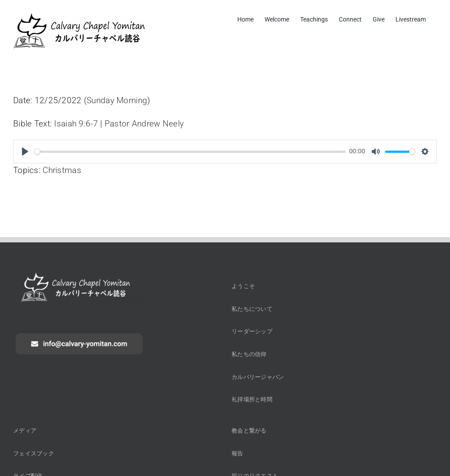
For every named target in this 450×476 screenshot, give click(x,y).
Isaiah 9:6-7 (76, 124)
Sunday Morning (117, 100)
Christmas (62, 170)
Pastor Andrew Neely (144, 124)
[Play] (25, 151)
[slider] (190, 152)
